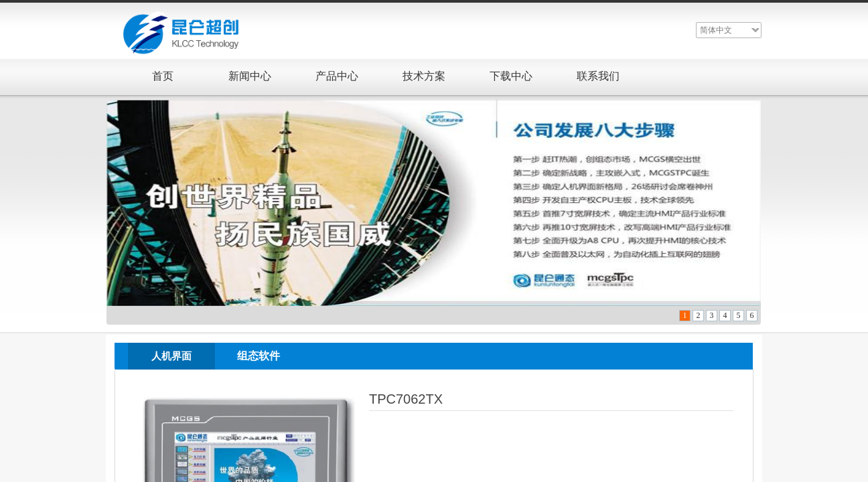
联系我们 (598, 76)
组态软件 (259, 356)
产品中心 (337, 76)
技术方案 (424, 76)
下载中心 (511, 76)
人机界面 (171, 356)
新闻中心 (250, 76)
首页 (163, 76)
